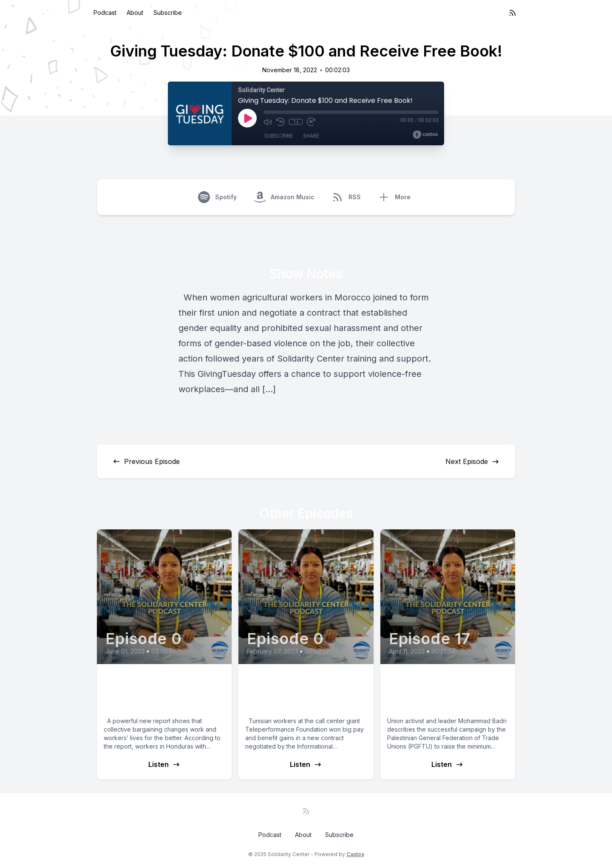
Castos (355, 854)
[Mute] (268, 122)
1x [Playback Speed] (296, 122)
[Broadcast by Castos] (425, 135)
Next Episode (473, 461)
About (135, 13)
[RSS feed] (513, 13)
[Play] (247, 118)
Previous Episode (146, 461)
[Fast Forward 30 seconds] (311, 122)
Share (311, 136)
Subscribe (168, 13)
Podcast (105, 13)
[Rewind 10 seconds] (280, 122)
